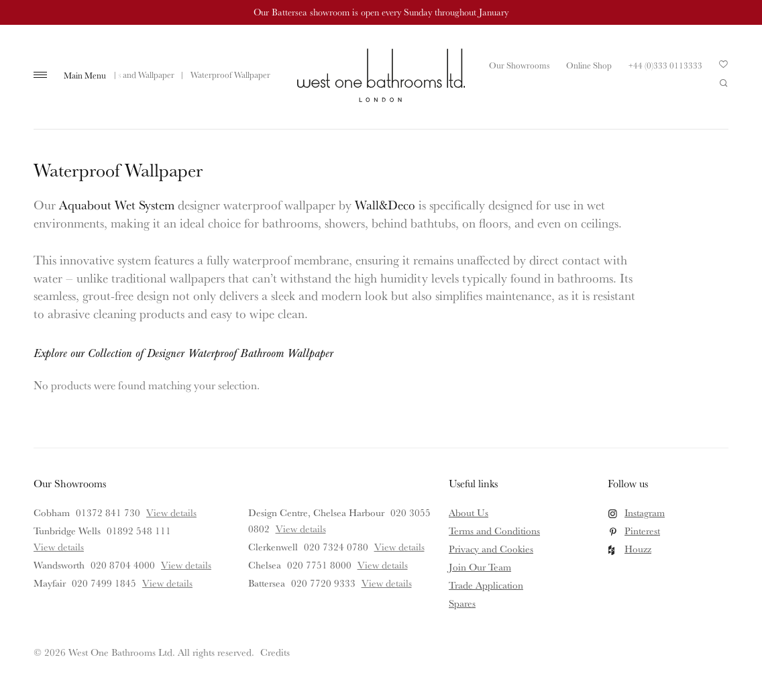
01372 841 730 (108, 512)
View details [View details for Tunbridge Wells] (59, 547)
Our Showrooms (519, 65)
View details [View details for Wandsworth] (186, 565)
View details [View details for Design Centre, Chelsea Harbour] (301, 529)
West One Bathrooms (381, 75)
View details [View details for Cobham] (171, 512)
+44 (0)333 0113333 (665, 65)
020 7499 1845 (104, 583)
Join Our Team (480, 567)
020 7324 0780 (336, 547)
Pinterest (642, 531)
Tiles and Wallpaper (139, 74)
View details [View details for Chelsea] (383, 565)
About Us (469, 512)
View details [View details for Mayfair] (167, 583)
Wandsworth (59, 565)
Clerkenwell (273, 547)
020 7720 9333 (323, 583)
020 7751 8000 (319, 565)
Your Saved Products (724, 68)
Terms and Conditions (494, 531)
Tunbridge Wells (67, 531)
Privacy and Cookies (491, 549)
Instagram (645, 512)
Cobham (52, 512)
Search (724, 83)
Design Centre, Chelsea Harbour (316, 512)
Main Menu (85, 75)
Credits (275, 652)
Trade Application (486, 585)
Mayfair (50, 583)
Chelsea (265, 565)
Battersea (267, 583)
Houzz (638, 549)
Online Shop (589, 65)
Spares (462, 603)
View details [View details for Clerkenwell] (399, 547)
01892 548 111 (139, 531)
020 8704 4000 (123, 565)
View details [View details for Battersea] (387, 583)
